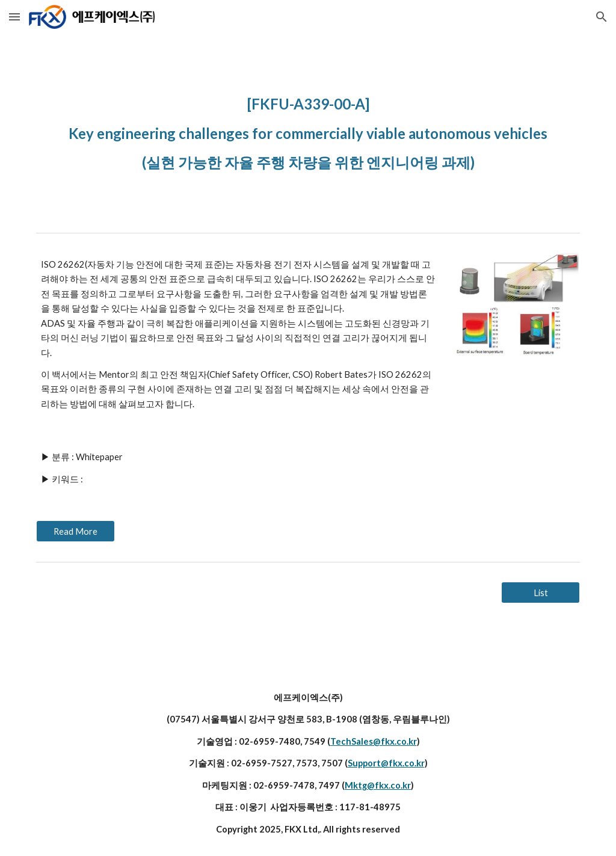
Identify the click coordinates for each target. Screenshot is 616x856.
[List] (541, 593)
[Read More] (75, 531)
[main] (308, 131)
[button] (14, 17)
